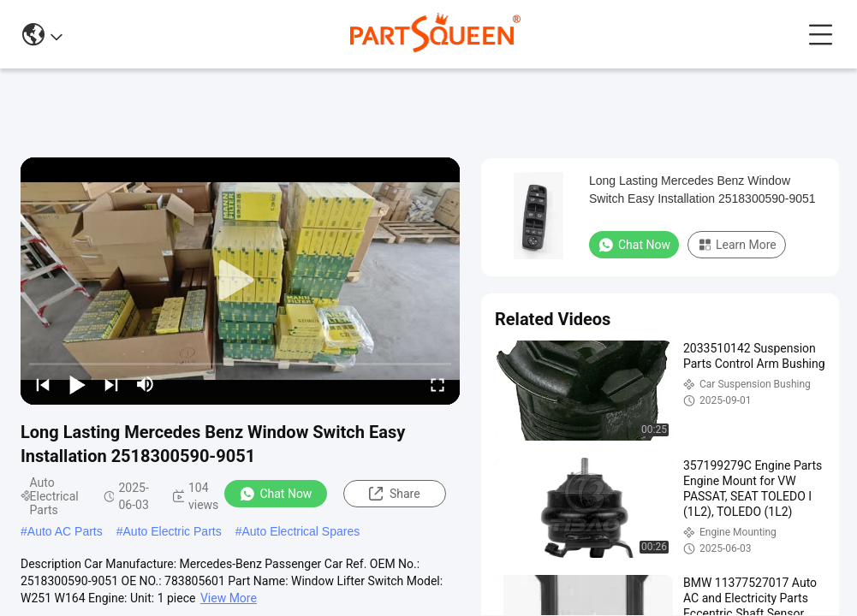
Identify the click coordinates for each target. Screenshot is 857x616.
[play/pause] (77, 384)
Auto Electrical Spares (301, 531)
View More (229, 598)
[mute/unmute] (146, 384)
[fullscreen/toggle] (437, 384)
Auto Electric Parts (173, 531)
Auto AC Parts (65, 531)
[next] (111, 384)
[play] (241, 281)
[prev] (43, 384)
